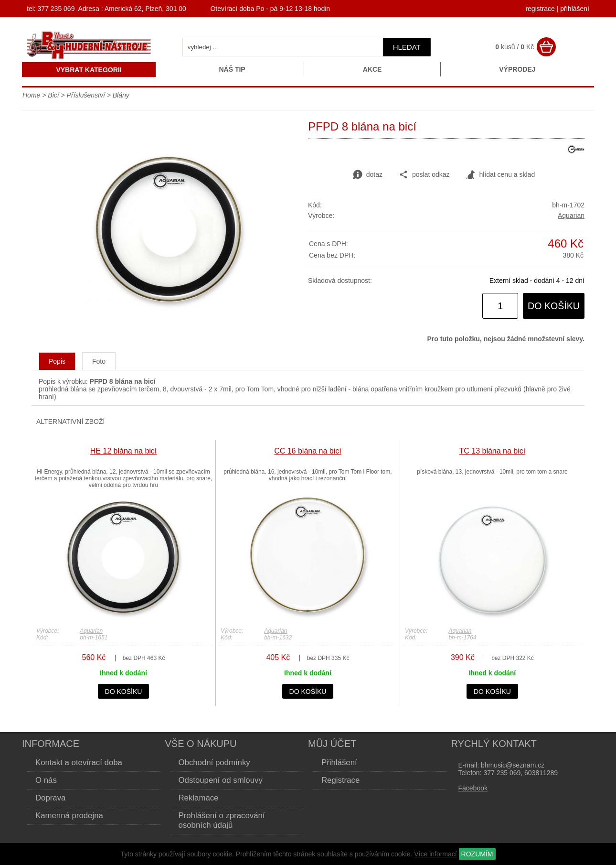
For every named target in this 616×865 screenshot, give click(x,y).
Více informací (435, 854)
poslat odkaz (424, 175)
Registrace (340, 780)
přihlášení (575, 9)
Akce (372, 69)
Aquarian (571, 216)
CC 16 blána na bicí (308, 451)
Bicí (53, 95)
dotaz (368, 175)
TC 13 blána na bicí (493, 451)
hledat (407, 47)
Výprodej (517, 69)
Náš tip (232, 69)
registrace (540, 9)
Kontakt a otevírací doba (79, 762)
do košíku (554, 306)
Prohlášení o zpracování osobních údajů (222, 820)
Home (31, 95)
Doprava (50, 798)
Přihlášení (339, 762)
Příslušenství (86, 95)
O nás (46, 780)
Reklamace (199, 798)
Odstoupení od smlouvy (221, 780)
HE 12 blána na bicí (124, 451)
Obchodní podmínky (214, 762)
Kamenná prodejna (69, 816)
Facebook (473, 788)
